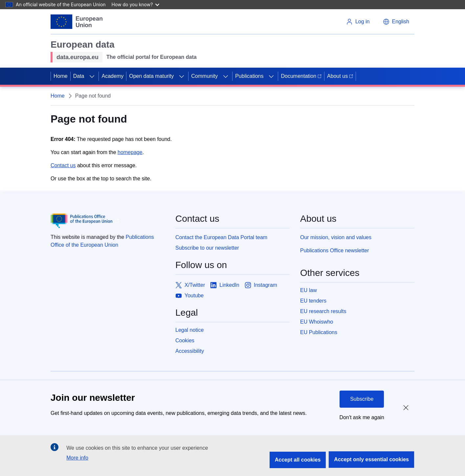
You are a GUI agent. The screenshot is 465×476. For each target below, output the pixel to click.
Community (204, 76)
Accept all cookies (298, 460)
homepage (130, 152)
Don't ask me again (362, 417)
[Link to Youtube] (189, 296)
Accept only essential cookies (371, 459)
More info (77, 458)
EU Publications (319, 332)
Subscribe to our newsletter (207, 248)
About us (340, 76)
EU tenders (313, 301)
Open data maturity (151, 76)
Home (61, 76)
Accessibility (190, 351)
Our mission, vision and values (336, 237)
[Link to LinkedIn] (225, 285)
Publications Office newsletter (335, 250)
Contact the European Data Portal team (221, 237)
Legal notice (189, 330)
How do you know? (136, 4)
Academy (112, 76)
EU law (309, 290)
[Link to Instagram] (261, 285)
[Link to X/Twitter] (190, 285)
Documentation (301, 76)
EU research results (323, 311)
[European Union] (77, 22)
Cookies (185, 340)
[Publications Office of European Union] (108, 221)
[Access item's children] (92, 76)
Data (79, 76)
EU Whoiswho (317, 322)
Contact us (63, 165)
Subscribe (362, 399)
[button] (396, 22)
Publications (249, 76)
